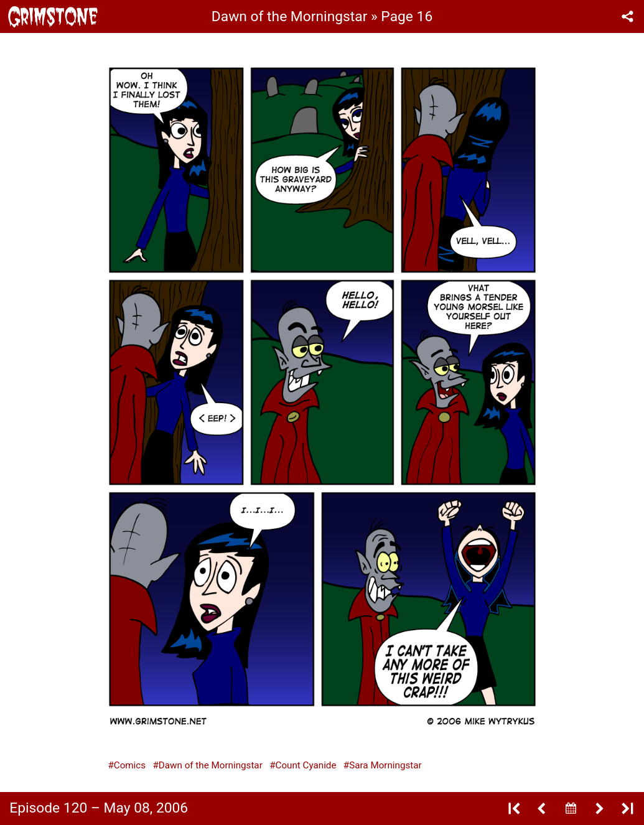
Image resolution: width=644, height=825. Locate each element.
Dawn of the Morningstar (211, 765)
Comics (130, 765)
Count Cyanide (306, 765)
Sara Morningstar (385, 765)
